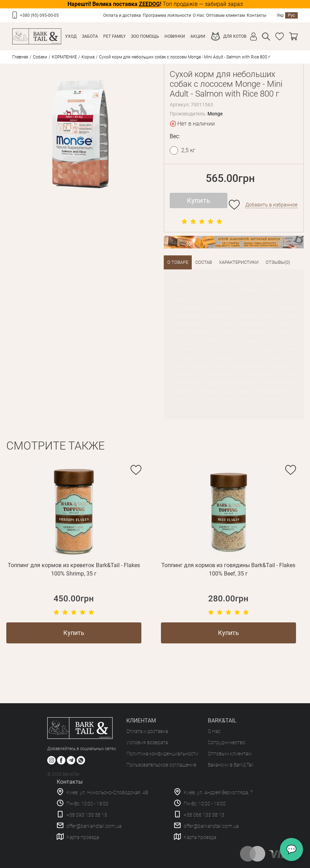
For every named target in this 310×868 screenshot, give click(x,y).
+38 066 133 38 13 (204, 815)
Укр (280, 15)
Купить (199, 200)
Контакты (256, 15)
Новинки (175, 36)
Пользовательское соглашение (161, 765)
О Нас (199, 15)
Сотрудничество (227, 742)
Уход (71, 36)
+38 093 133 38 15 (87, 815)
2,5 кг (188, 150)
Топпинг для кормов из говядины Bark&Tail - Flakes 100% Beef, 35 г (228, 569)
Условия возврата (147, 742)
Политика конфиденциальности (162, 754)
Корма (88, 57)
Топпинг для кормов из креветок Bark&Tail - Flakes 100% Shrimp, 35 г (74, 569)
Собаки (40, 57)
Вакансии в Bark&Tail (231, 765)
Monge (215, 114)
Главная (20, 57)
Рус (291, 15)
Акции (198, 36)
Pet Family (114, 36)
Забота (90, 36)
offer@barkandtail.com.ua (94, 826)
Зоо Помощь (145, 36)
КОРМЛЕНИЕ (64, 57)
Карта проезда (83, 837)
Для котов (235, 36)
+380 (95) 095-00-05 (39, 15)
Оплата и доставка (122, 15)
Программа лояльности (167, 15)
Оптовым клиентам (226, 15)
